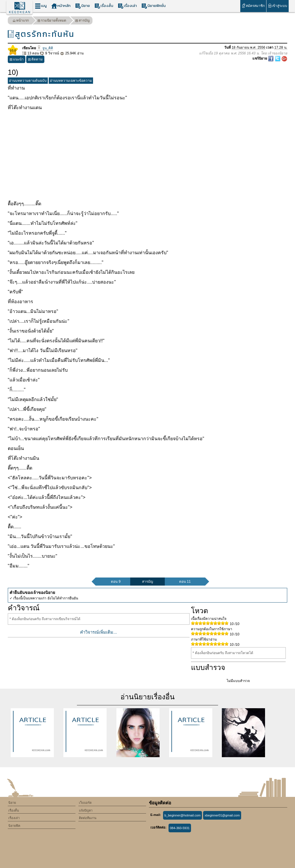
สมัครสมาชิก (253, 6)
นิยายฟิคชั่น (154, 6)
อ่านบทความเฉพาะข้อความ (71, 81)
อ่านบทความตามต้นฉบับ (28, 81)
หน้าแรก (21, 21)
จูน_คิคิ (45, 48)
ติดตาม (35, 60)
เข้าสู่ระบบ (278, 6)
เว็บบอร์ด (85, 803)
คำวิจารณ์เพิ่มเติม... (99, 632)
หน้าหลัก (61, 6)
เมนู (41, 6)
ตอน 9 (116, 582)
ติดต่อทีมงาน (88, 818)
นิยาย (83, 6)
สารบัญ (82, 21)
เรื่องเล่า (127, 6)
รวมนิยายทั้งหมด (52, 21)
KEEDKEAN (20, 12)
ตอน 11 (185, 582)
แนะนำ (17, 60)
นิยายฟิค (14, 826)
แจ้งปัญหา (86, 810)
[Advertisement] (147, 156)
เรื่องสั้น (104, 6)
